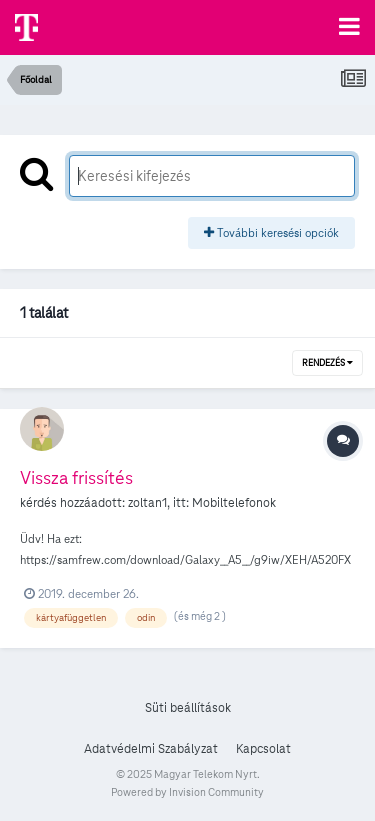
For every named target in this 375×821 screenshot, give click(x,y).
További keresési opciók (271, 232)
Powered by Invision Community (187, 792)
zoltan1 (147, 503)
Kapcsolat (263, 749)
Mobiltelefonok (234, 503)
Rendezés (327, 363)
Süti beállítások (188, 708)
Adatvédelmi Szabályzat (151, 749)
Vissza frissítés (76, 477)
